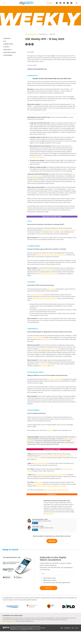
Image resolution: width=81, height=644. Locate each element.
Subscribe (37, 3)
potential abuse (46, 339)
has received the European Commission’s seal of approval (51, 255)
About (62, 628)
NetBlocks (49, 430)
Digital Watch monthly (49, 580)
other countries (51, 289)
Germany (45, 366)
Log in (77, 628)
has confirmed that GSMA (55, 379)
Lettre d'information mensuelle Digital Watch (56, 583)
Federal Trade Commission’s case (48, 274)
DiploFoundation (13, 628)
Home (27, 34)
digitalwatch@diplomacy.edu (9, 621)
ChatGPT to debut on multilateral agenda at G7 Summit (51, 486)
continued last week (44, 364)
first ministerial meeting (41, 463)
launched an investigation (36, 337)
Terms (73, 628)
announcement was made (36, 295)
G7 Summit (39, 482)
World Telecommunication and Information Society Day (50, 475)
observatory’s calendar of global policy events (56, 490)
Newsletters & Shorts (34, 34)
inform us (25, 629)
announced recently (37, 484)
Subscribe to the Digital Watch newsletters (53, 559)
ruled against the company (37, 157)
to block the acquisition (47, 270)
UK (41, 366)
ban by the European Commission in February (44, 298)
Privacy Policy (46, 570)
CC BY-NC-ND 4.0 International (26, 628)
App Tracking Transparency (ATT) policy (48, 349)
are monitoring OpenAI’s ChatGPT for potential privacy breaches (59, 230)
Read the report (49, 514)
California (52, 366)
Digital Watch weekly (48, 578)
